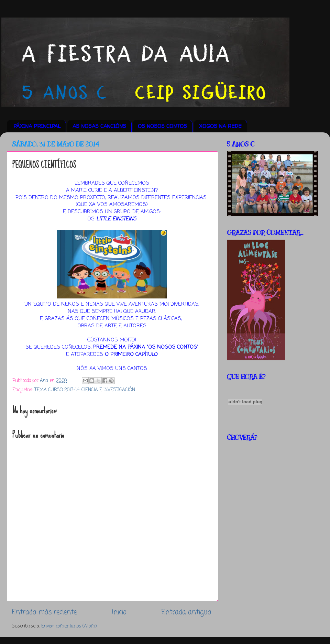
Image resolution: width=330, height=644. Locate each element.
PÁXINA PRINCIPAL (37, 126)
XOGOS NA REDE (220, 126)
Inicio (119, 612)
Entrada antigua (186, 612)
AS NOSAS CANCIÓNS (99, 126)
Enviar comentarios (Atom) (69, 626)
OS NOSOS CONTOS (162, 126)
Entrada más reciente (44, 612)
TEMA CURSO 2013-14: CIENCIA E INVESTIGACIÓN (85, 390)
